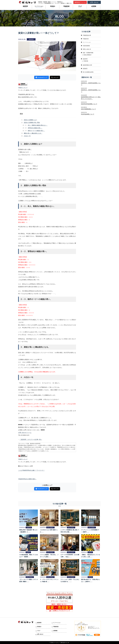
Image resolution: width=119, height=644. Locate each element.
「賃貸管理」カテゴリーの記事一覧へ (31, 440)
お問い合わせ (94, 2)
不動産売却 (86, 39)
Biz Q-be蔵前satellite (88, 72)
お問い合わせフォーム (25, 433)
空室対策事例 (86, 46)
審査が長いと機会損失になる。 (33, 133)
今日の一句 (27, 136)
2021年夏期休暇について (88, 109)
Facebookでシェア (42, 77)
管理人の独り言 (87, 49)
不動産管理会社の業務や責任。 (27, 479)
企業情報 (94, 6)
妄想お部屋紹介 (88, 55)
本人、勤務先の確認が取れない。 (38, 125)
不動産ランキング (23, 88)
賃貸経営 (85, 69)
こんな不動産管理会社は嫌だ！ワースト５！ (31, 470)
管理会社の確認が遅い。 (35, 128)
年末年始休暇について (88, 114)
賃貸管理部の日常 (87, 65)
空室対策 (86, 61)
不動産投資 (66, 6)
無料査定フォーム (80, 2)
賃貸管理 (25, 6)
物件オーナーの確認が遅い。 (36, 131)
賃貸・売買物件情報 (88, 53)
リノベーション (39, 6)
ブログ (80, 6)
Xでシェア (55, 77)
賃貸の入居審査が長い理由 (32, 123)
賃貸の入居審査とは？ (30, 120)
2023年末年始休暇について (89, 104)
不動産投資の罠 (87, 35)
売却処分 (53, 6)
